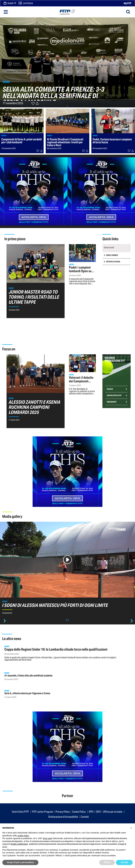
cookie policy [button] (23, 836)
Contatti (85, 817)
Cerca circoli (109, 247)
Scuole (110, 389)
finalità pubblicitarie (19, 844)
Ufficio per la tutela (113, 812)
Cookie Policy (79, 812)
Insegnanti (112, 402)
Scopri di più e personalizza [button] (20, 862)
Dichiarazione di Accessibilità (63, 817)
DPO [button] (91, 812)
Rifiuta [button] (107, 862)
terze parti (47, 838)
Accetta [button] (124, 862)
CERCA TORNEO (112, 255)
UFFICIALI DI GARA (113, 262)
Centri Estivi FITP (114, 395)
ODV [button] (98, 812)
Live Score (26, 3)
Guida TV (10, 3)
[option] (67, 569)
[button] (131, 828)
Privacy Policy (63, 812)
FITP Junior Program (43, 812)
